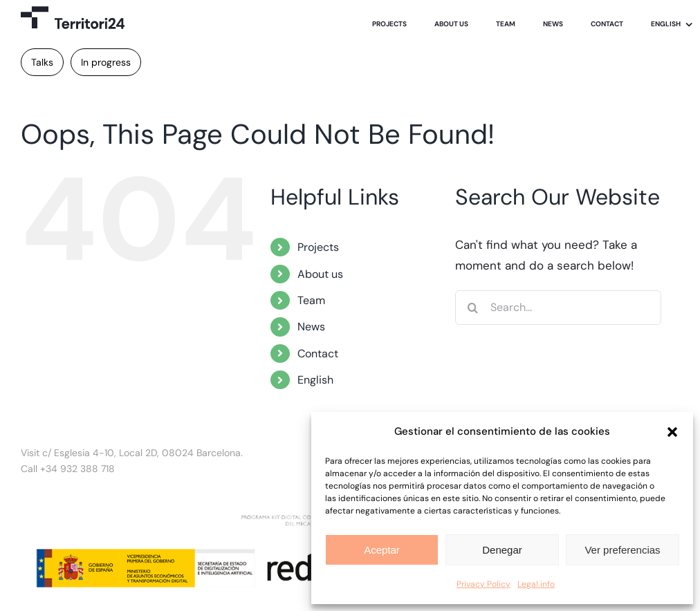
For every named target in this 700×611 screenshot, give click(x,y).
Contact (318, 354)
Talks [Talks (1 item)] (42, 62)
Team (311, 300)
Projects (318, 247)
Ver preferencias (622, 550)
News (311, 327)
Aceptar (382, 550)
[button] (672, 432)
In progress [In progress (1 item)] (106, 62)
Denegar (502, 550)
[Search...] (558, 308)
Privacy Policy (483, 584)
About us (320, 274)
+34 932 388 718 (77, 469)
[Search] (472, 308)
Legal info (536, 584)
